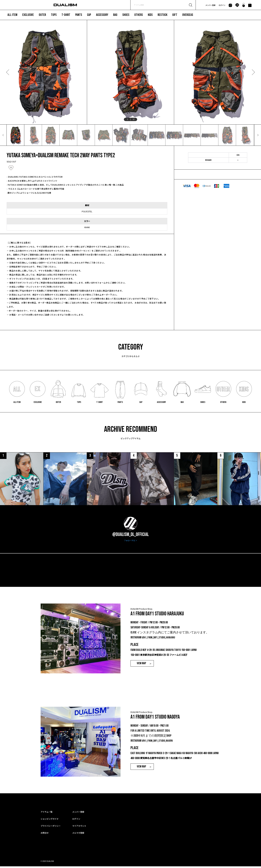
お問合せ (45, 834)
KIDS (150, 15)
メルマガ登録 (78, 834)
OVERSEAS (188, 15)
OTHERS (139, 15)
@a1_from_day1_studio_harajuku (160, 639)
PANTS (79, 15)
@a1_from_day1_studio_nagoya (158, 742)
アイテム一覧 (47, 813)
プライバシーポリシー (51, 827)
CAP (89, 15)
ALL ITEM (12, 15)
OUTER (42, 15)
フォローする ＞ (131, 542)
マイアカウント (79, 827)
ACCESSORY (102, 15)
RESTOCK (162, 15)
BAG (115, 15)
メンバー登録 (210, 5)
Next (253, 72)
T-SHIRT (66, 15)
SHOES (126, 15)
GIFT (175, 15)
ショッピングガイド (50, 820)
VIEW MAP (141, 665)
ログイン (222, 5)
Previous (8, 72)
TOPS (54, 15)
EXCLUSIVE (28, 15)
